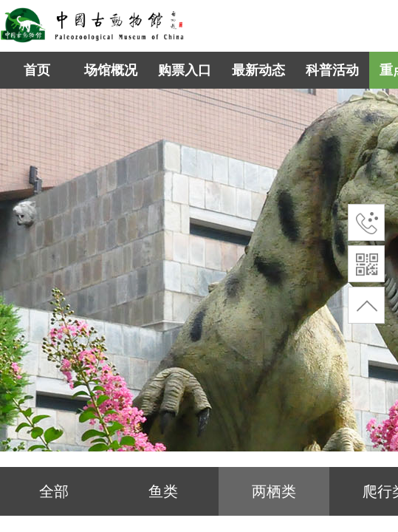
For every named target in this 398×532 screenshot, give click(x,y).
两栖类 (274, 491)
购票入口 (185, 70)
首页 (37, 70)
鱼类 (163, 491)
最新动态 (258, 70)
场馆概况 (111, 70)
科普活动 (332, 70)
